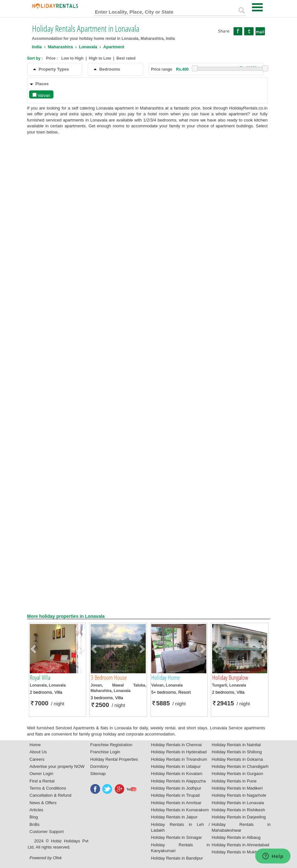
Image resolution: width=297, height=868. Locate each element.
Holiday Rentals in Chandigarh (240, 766)
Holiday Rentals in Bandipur (177, 858)
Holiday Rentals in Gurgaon (238, 774)
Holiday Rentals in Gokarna (237, 759)
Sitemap (98, 774)
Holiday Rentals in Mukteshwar (241, 852)
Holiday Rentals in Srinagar (177, 837)
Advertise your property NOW (57, 766)
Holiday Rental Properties (114, 759)
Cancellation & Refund (50, 795)
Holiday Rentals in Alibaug (236, 837)
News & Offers (43, 803)
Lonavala (88, 47)
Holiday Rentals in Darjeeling (239, 817)
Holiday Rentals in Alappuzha (178, 781)
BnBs (34, 824)
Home (35, 745)
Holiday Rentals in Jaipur (174, 817)
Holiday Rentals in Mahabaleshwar (241, 827)
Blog (34, 817)
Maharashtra (60, 47)
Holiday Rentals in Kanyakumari (180, 848)
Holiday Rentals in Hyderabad (179, 752)
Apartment (114, 47)
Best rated (126, 58)
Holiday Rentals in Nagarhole (239, 795)
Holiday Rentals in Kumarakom (180, 810)
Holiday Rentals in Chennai (176, 745)
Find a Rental (42, 781)
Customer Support (47, 832)
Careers (37, 759)
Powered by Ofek (46, 858)
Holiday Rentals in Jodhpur (176, 788)
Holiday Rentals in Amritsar (176, 803)
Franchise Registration (111, 745)
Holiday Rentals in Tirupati (175, 795)
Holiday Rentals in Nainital (236, 745)
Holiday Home (166, 677)
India (37, 47)
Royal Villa (40, 677)
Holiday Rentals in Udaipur (176, 766)
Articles (36, 810)
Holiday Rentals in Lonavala (238, 803)
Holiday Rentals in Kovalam (177, 774)
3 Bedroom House (109, 677)
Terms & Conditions (48, 788)
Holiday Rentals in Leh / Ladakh (180, 827)
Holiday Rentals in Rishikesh (239, 810)
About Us (38, 752)
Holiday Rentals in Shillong (237, 752)
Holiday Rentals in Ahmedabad (241, 845)
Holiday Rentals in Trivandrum (179, 759)
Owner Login (41, 774)
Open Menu (257, 7)
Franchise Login (105, 752)
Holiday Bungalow (230, 677)
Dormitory (99, 766)
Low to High (72, 58)
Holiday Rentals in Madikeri (237, 788)
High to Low (100, 58)
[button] (34, 649)
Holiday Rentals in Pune (234, 781)
